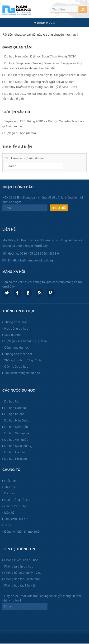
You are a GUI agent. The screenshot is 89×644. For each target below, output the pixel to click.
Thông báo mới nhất (18, 354)
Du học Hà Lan (15, 452)
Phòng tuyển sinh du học (21, 560)
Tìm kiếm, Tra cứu (17, 519)
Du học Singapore (17, 433)
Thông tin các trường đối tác (24, 360)
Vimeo (51, 293)
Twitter (6, 293)
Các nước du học (16, 367)
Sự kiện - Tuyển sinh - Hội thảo (26, 341)
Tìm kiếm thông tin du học (22, 373)
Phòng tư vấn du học (19, 566)
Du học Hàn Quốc (17, 420)
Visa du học (12, 335)
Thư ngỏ (10, 487)
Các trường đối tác (17, 500)
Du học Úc (12, 401)
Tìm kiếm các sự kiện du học (25, 158)
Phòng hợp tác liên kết (20, 585)
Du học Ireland (14, 414)
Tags (7, 525)
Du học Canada (15, 408)
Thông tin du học (16, 322)
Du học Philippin (16, 459)
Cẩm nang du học (16, 348)
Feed (40, 293)
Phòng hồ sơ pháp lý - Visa (23, 573)
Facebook (17, 293)
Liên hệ (9, 513)
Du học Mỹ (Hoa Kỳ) (18, 446)
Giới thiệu (11, 481)
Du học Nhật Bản (16, 427)
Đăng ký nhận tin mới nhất (22, 532)
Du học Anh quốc (16, 440)
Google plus (28, 293)
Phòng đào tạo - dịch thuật (22, 579)
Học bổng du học (16, 329)
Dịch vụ (9, 493)
